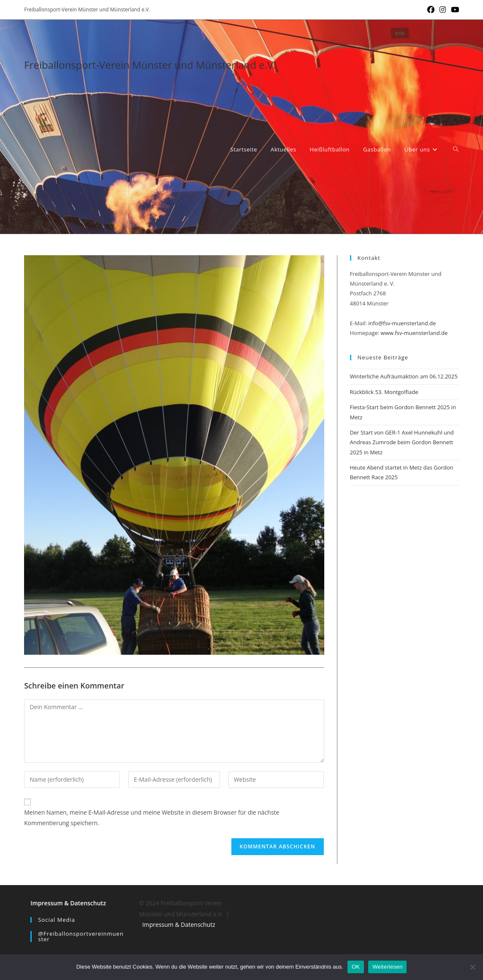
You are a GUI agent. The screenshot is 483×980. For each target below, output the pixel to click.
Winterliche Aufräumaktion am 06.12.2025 (404, 376)
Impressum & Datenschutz (68, 903)
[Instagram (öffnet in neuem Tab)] (443, 10)
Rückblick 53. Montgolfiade (384, 392)
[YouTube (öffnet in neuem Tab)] (454, 10)
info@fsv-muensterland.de (402, 323)
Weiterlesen (387, 967)
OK (356, 967)
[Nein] (472, 967)
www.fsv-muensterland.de (414, 333)
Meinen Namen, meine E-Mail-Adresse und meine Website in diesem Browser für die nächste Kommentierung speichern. (152, 818)
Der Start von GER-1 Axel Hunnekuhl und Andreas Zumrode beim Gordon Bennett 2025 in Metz (402, 442)
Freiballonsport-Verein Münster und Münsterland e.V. (150, 65)
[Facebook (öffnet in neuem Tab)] (431, 10)
